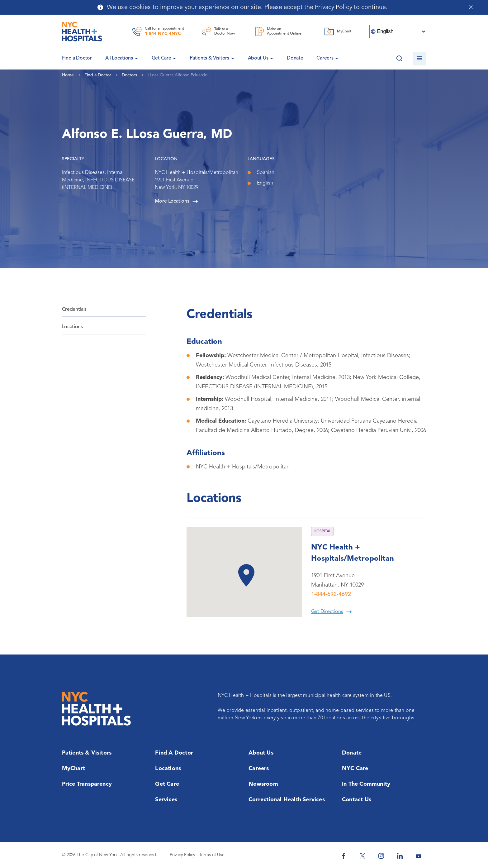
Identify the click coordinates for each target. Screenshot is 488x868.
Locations (72, 327)
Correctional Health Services (287, 800)
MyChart (73, 769)
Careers (325, 58)
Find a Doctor (174, 753)
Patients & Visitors (209, 58)
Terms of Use (212, 855)
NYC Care (355, 769)
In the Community (366, 784)
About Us (258, 58)
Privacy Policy (182, 855)
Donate (295, 58)
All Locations (119, 58)
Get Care (161, 58)
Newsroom (263, 784)
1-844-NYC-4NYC (163, 34)
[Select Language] (398, 31)
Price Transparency (87, 784)
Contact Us (357, 800)
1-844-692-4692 (331, 594)
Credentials (74, 309)
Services (166, 800)
